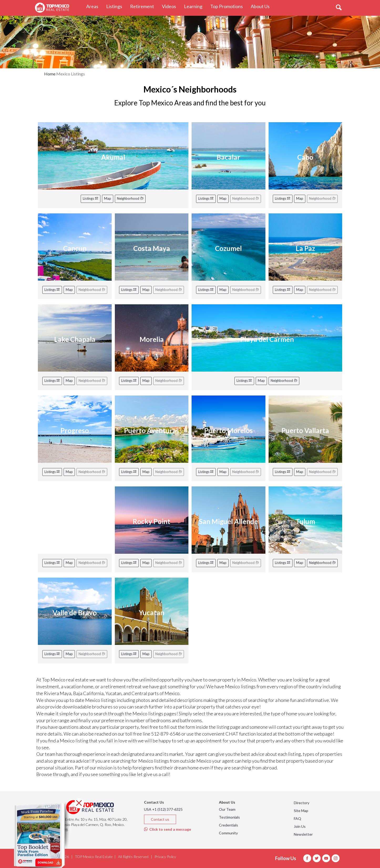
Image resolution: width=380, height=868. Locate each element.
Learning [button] (195, 6)
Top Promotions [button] (228, 6)
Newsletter (303, 834)
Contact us (160, 819)
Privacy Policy (165, 857)
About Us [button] (262, 6)
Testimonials (229, 817)
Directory (302, 803)
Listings (91, 198)
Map (108, 198)
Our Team (227, 809)
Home (50, 74)
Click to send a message (168, 829)
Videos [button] (171, 6)
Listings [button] (116, 6)
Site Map (301, 811)
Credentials (228, 825)
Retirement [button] (144, 6)
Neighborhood (130, 198)
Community (228, 833)
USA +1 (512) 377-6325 (163, 809)
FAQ (297, 818)
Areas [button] (94, 6)
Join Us (300, 826)
